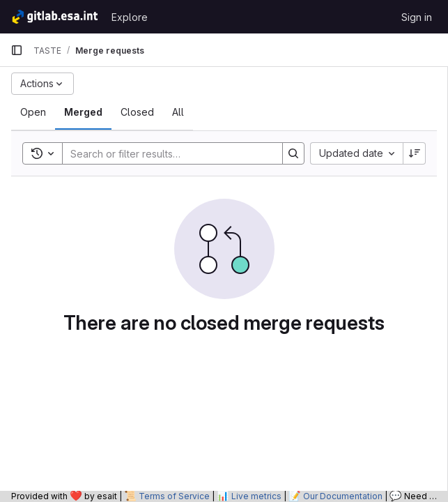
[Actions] (43, 84)
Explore (130, 17)
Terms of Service (174, 496)
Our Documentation (343, 496)
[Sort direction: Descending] (415, 153)
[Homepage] (54, 17)
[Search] (165, 153)
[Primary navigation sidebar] (17, 50)
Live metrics (256, 496)
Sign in (417, 17)
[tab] (33, 112)
